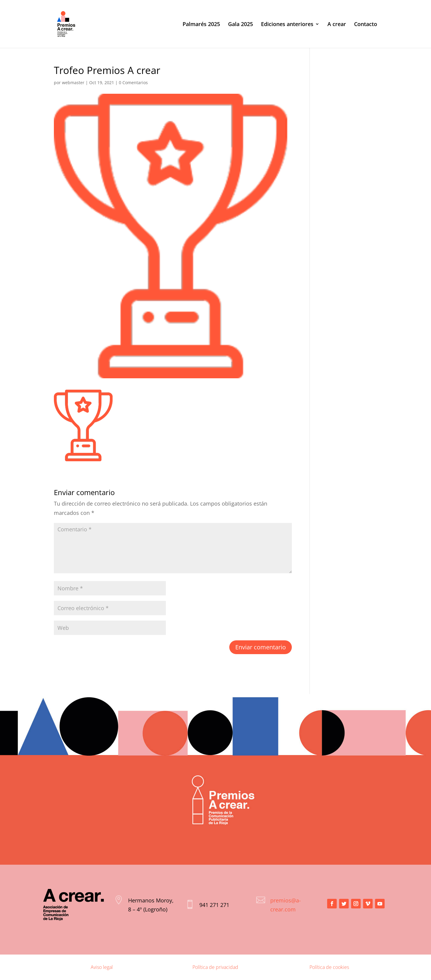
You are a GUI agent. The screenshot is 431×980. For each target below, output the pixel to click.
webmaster (73, 83)
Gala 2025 (240, 25)
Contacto (366, 25)
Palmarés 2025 (201, 25)
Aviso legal (102, 967)
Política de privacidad (215, 967)
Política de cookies (329, 967)
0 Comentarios (133, 83)
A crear (337, 25)
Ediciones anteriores (287, 25)
